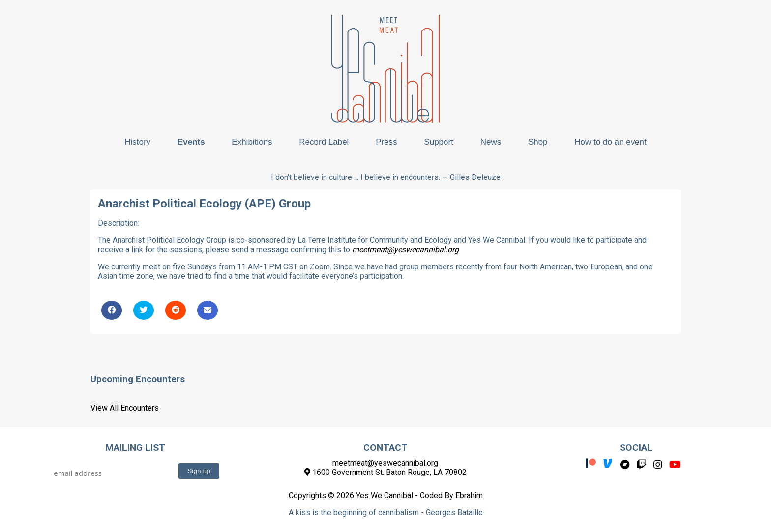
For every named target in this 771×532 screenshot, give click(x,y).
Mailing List (135, 448)
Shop (538, 142)
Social (636, 448)
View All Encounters (125, 408)
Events (191, 142)
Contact (385, 448)
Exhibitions (252, 142)
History (137, 142)
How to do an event (610, 142)
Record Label (324, 142)
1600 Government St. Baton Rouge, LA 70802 (385, 472)
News (491, 142)
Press (386, 142)
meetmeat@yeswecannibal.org (405, 250)
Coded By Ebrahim (451, 495)
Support (439, 142)
